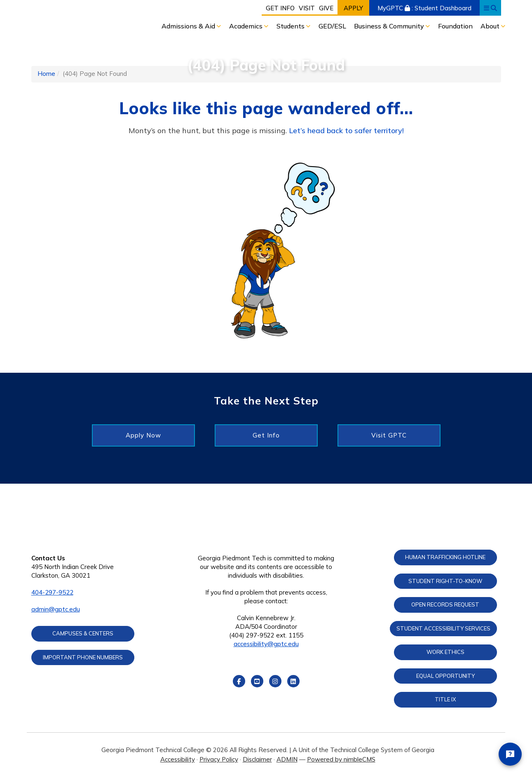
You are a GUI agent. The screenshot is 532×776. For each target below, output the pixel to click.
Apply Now (143, 435)
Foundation (455, 26)
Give (326, 8)
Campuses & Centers (83, 633)
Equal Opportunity (445, 676)
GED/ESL (332, 26)
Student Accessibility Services (443, 628)
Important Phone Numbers (83, 657)
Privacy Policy (219, 759)
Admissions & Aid (189, 26)
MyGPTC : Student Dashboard (424, 8)
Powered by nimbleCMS (341, 759)
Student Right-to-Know (445, 581)
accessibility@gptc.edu (266, 644)
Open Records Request (445, 604)
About (491, 26)
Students (291, 26)
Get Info (280, 8)
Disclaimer (257, 759)
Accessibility (178, 759)
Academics (247, 26)
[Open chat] (510, 754)
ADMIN (287, 759)
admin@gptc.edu (56, 609)
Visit (307, 8)
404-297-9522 (52, 592)
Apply (353, 8)
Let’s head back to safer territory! (346, 131)
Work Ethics (445, 652)
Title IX (445, 699)
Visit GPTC (389, 435)
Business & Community (390, 26)
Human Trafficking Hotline (445, 557)
